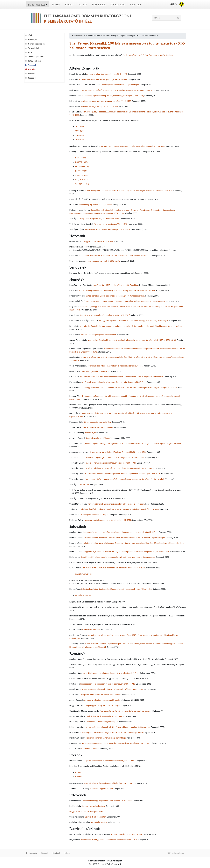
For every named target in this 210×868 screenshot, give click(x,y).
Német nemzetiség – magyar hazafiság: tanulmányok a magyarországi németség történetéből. (125, 479)
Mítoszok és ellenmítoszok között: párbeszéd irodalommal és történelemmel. (118, 727)
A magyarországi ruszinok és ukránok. (127, 834)
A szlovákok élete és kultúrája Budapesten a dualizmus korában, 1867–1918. (113, 568)
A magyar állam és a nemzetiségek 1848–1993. (107, 74)
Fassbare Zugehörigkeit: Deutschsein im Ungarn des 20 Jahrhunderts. (116, 457)
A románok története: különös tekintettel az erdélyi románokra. (126, 711)
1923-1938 (80, 127)
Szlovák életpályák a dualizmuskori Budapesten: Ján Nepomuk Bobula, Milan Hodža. (117, 589)
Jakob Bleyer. (90, 433)
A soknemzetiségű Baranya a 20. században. (99, 106)
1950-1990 (80, 140)
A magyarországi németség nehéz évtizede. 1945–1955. (108, 520)
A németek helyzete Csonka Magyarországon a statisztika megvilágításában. (114, 382)
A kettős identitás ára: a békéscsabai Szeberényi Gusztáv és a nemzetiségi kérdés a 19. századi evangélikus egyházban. (134, 543)
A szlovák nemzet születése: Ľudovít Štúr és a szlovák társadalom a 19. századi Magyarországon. (124, 538)
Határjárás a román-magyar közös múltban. (104, 716)
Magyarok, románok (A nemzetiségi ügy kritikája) (106, 738)
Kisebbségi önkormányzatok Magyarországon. (120, 85)
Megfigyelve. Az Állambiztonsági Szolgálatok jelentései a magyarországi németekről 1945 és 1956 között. (132, 340)
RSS (67, 853)
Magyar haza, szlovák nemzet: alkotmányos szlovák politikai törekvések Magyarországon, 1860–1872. (126, 552)
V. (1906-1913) (81, 175)
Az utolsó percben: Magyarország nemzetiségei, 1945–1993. (106, 101)
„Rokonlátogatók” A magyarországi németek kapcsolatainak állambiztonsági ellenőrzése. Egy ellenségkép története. (133, 444)
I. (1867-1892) (81, 158)
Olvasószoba (118, 5)
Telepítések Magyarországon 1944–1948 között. (100, 219)
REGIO (30, 52)
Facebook (32, 65)
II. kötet (78, 777)
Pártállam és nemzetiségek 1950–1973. (111, 224)
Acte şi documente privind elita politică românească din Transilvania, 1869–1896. (116, 743)
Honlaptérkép (32, 853)
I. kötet (78, 772)
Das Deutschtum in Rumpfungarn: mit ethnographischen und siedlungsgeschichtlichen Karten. (126, 301)
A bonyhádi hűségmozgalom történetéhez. (98, 335)
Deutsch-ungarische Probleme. (94, 371)
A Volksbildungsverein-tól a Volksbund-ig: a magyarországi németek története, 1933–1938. (117, 290)
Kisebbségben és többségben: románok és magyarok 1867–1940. (108, 684)
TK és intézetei (36, 5)
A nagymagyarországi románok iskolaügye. (102, 706)
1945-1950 (80, 135)
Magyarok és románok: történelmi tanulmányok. (101, 695)
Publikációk (99, 5)
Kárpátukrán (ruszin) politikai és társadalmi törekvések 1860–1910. (109, 840)
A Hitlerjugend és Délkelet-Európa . (94, 515)
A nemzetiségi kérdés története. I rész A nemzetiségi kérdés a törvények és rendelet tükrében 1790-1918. (129, 191)
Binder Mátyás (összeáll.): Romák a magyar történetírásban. (148, 55)
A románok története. (90, 749)
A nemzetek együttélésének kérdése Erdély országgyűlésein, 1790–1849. (113, 689)
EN (176, 4)
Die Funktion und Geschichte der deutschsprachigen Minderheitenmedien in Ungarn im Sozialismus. (122, 377)
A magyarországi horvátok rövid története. (103, 261)
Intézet (56, 5)
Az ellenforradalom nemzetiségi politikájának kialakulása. (103, 79)
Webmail (31, 74)
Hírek (30, 35)
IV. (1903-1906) (82, 171)
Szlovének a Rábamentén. (96, 817)
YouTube (32, 69)
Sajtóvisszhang (34, 61)
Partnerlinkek (33, 48)
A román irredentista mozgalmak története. (102, 700)
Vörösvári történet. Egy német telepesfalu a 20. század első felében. (116, 504)
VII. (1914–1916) (82, 184)
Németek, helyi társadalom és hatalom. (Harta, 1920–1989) (105, 315)
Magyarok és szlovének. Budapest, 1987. (87, 811)
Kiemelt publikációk (36, 44)
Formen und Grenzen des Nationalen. (98, 427)
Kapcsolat (135, 5)
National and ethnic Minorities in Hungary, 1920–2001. (108, 229)
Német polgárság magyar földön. (97, 422)
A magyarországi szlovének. (93, 806)
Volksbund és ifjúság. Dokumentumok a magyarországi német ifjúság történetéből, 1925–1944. (120, 509)
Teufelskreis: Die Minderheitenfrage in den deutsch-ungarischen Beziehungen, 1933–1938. (123, 474)
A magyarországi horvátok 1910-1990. (98, 241)
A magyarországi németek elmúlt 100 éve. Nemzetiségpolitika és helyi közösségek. (134, 321)
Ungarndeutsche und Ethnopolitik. (100, 438)
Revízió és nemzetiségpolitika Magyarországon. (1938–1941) (111, 463)
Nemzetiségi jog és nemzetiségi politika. (96, 205)
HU (171, 4)
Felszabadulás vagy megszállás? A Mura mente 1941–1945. (107, 801)
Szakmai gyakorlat (36, 57)
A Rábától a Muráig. (99, 822)
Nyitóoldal (77, 36)
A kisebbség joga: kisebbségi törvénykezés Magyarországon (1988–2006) (113, 96)
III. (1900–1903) (82, 167)
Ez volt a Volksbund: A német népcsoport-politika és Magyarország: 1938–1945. (119, 468)
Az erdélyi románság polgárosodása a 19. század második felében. (111, 673)
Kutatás (69, 5)
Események (33, 40)
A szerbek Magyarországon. (102, 789)
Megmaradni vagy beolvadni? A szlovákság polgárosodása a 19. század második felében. (121, 532)
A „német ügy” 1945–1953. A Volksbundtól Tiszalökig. (116, 285)
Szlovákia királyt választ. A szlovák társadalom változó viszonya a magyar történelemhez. (118, 557)
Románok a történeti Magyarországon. (102, 722)
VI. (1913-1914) (82, 180)
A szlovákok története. (92, 630)
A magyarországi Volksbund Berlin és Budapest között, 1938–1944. (118, 452)
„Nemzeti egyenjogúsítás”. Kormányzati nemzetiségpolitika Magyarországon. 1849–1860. (118, 90)
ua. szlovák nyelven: (84, 574)
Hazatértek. (85, 485)
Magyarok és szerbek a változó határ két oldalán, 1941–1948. (109, 761)
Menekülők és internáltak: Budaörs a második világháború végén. (116, 366)
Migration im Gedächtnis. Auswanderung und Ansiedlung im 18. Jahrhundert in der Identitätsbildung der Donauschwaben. (131, 326)
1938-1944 (80, 131)
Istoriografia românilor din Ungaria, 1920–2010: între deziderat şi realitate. (113, 732)
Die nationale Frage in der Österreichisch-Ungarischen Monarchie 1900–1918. (133, 146)
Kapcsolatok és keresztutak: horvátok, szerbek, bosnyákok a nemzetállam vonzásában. (115, 256)
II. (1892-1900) (81, 162)
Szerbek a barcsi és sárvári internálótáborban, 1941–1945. (109, 783)
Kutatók (83, 5)
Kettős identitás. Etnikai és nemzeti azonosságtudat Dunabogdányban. (115, 296)
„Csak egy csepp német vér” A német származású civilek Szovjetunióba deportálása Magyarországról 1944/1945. (130, 388)
